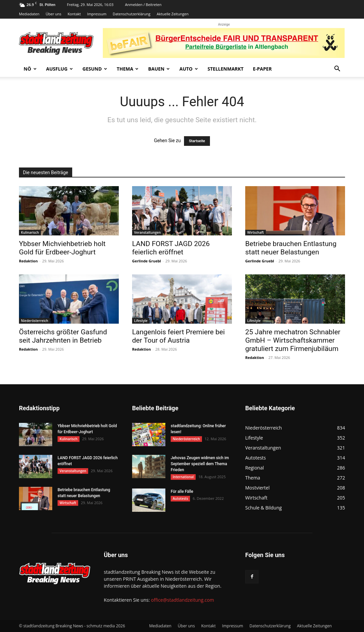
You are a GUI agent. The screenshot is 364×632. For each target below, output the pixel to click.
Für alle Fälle (182, 491)
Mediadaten (29, 14)
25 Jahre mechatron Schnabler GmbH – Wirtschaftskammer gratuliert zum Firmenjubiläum (293, 340)
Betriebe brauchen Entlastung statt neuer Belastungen (291, 248)
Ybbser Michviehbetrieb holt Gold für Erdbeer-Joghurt (62, 248)
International (183, 477)
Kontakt (74, 14)
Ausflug (60, 69)
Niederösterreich (35, 321)
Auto (189, 69)
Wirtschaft (256, 232)
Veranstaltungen (147, 232)
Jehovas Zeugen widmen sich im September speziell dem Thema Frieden (200, 464)
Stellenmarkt (226, 69)
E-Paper (262, 69)
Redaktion (28, 261)
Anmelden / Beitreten (143, 4)
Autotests (180, 498)
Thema (128, 69)
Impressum (97, 14)
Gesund (95, 69)
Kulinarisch (30, 232)
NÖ (30, 69)
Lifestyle (141, 321)
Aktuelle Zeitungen (173, 14)
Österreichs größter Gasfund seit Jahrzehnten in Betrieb (63, 336)
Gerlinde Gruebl (147, 261)
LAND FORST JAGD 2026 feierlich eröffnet (171, 248)
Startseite (197, 141)
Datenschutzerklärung (132, 14)
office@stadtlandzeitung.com (182, 600)
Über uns (53, 14)
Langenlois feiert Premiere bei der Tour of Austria (179, 336)
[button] (337, 69)
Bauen (159, 69)
